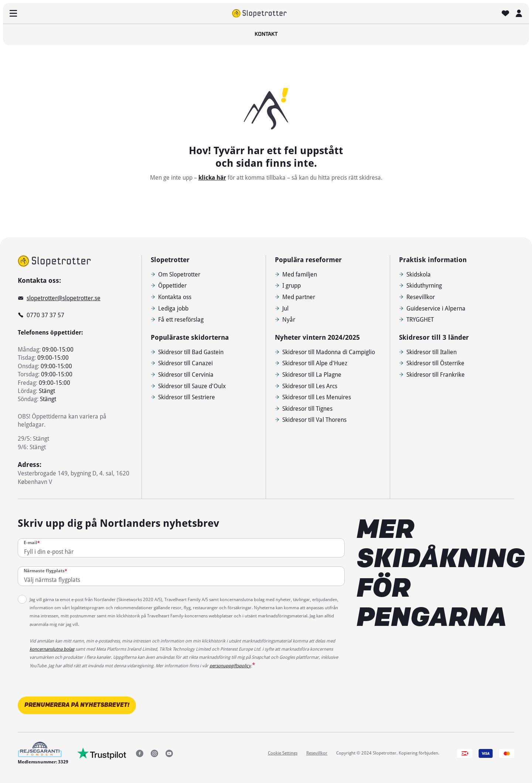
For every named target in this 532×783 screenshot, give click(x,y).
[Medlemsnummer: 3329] (43, 753)
